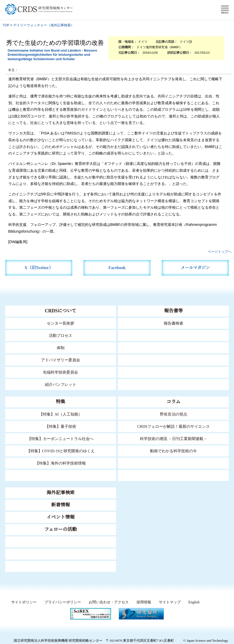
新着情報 (61, 505)
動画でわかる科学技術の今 (173, 451)
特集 (61, 402)
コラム (173, 402)
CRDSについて (61, 311)
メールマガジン (195, 268)
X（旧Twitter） (39, 268)
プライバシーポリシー (63, 602)
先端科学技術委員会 (60, 372)
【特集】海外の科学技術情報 (60, 463)
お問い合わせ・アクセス (109, 602)
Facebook (117, 268)
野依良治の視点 (174, 414)
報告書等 (173, 311)
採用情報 (144, 602)
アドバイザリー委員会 (61, 360)
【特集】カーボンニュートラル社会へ (60, 439)
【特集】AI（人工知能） (61, 414)
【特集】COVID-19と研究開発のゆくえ (61, 451)
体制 (61, 348)
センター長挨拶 (60, 323)
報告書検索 (174, 323)
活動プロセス (61, 336)
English (194, 602)
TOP (6, 25)
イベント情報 (61, 517)
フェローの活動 (60, 529)
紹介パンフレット (61, 385)
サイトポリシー (24, 602)
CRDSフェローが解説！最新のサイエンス (174, 426)
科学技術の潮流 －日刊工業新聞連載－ (174, 439)
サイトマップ (170, 602)
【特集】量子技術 (61, 426)
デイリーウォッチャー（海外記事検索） (44, 25)
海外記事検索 (61, 493)
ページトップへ (220, 252)
